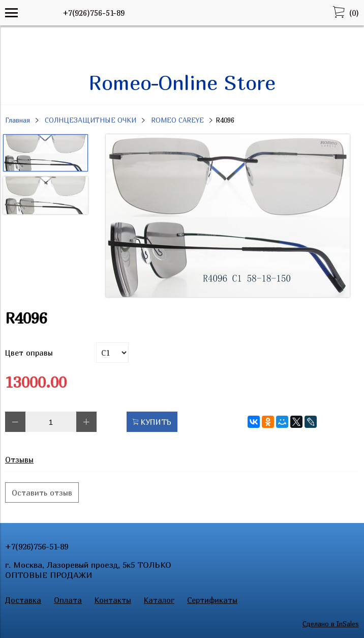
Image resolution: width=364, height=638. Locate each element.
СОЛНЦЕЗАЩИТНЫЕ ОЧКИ (90, 120)
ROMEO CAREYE (177, 120)
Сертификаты (212, 600)
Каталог (159, 600)
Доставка (23, 600)
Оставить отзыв (42, 492)
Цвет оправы (29, 353)
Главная (18, 120)
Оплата (68, 600)
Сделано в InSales (331, 624)
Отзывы (19, 459)
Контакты (113, 600)
